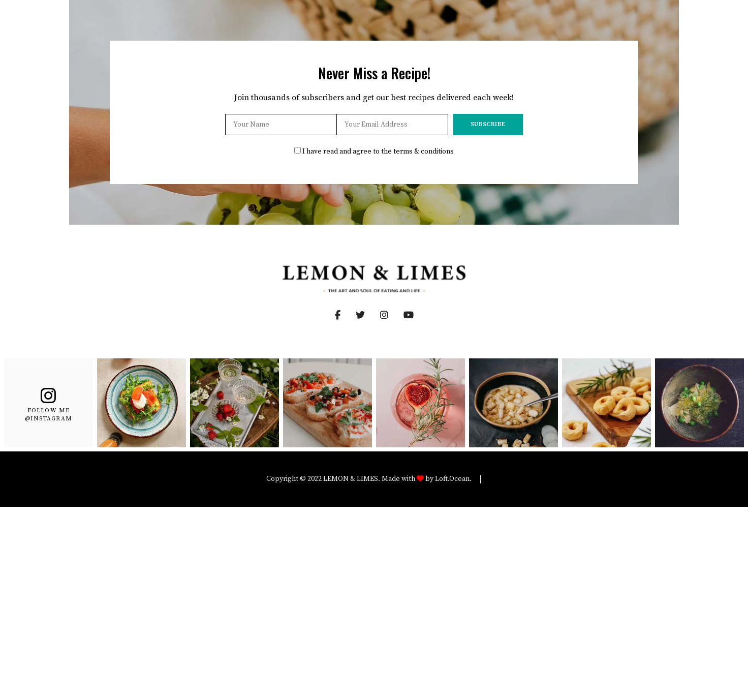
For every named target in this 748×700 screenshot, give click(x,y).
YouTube (416, 315)
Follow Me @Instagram (49, 414)
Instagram (392, 315)
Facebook (338, 315)
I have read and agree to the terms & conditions (378, 151)
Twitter (368, 315)
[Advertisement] (374, 583)
